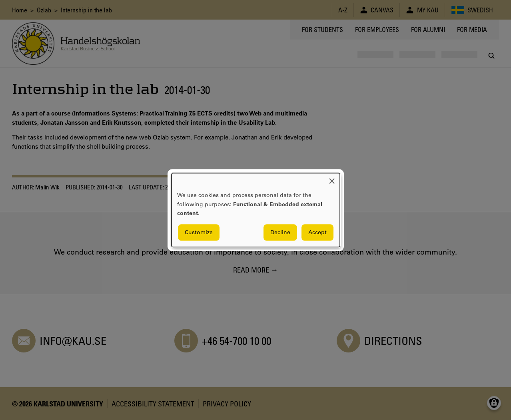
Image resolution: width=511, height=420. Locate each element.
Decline (280, 232)
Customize (199, 232)
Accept (317, 232)
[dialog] (256, 210)
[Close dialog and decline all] (332, 178)
